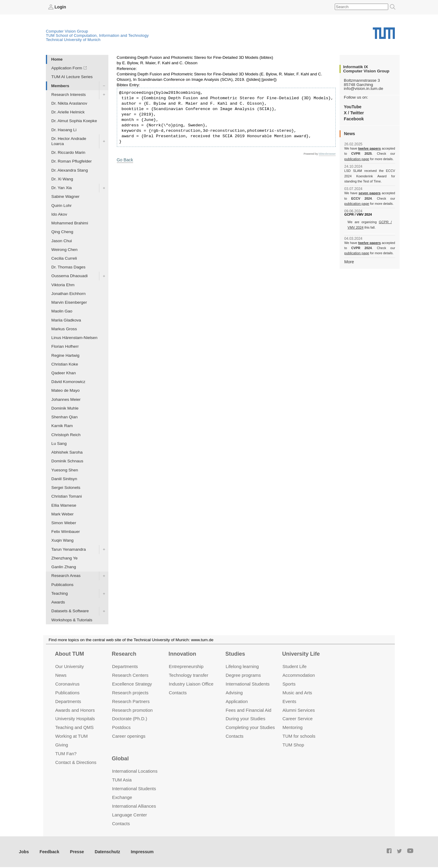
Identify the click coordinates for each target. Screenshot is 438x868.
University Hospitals (75, 719)
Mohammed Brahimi (70, 223)
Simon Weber (64, 523)
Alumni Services (299, 710)
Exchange (122, 797)
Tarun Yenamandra (69, 549)
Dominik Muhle (65, 408)
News (61, 675)
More (349, 261)
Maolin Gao (62, 311)
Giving (62, 745)
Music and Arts (297, 692)
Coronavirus (67, 684)
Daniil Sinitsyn (64, 478)
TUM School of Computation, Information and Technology (97, 35)
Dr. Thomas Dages (68, 267)
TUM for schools (299, 736)
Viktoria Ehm (63, 285)
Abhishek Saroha (67, 452)
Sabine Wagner (65, 196)
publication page (356, 159)
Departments (68, 701)
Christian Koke (65, 364)
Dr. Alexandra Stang (70, 170)
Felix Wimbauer (66, 532)
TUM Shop (293, 745)
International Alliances (134, 806)
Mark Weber (62, 514)
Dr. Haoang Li (64, 130)
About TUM (69, 654)
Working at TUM (71, 736)
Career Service (298, 719)
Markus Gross (64, 329)
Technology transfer (189, 675)
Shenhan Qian (64, 417)
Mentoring (293, 727)
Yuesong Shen (65, 470)
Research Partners (131, 701)
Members (60, 86)
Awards (58, 602)
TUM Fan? (66, 754)
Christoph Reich (66, 434)
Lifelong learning (242, 666)
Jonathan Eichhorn (68, 293)
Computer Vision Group (67, 31)
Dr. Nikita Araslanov (69, 103)
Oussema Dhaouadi (69, 276)
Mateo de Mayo (66, 390)
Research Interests (69, 94)
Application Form (67, 68)
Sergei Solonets (66, 488)
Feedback (48, 851)
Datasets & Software (70, 611)
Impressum (138, 851)
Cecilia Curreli (64, 258)
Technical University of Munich (73, 39)
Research (124, 654)
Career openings (129, 736)
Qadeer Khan (64, 373)
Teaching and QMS (74, 727)
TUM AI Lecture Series (72, 77)
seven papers (370, 193)
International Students (248, 684)
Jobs (24, 851)
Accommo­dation (299, 675)
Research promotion (132, 710)
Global (120, 758)
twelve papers (370, 148)
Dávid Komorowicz (68, 382)
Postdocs (121, 727)
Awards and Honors (75, 710)
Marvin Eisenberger (69, 302)
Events (289, 701)
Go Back (125, 159)
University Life (301, 654)
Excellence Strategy (132, 684)
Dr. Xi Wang (62, 179)
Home (57, 59)
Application (237, 701)
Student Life (295, 666)
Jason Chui (62, 241)
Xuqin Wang (62, 540)
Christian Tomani (67, 496)
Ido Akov (59, 214)
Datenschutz (104, 851)
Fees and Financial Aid (249, 710)
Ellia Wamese (64, 505)
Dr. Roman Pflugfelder (72, 161)
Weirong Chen (64, 249)
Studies (235, 654)
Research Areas (66, 576)
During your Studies (246, 719)
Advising (234, 692)
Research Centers (130, 675)
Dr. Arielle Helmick (68, 112)
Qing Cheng (62, 232)
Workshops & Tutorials (72, 620)
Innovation (182, 654)
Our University (70, 666)
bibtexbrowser (327, 154)
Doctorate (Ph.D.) (129, 719)
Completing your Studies (250, 727)
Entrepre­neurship (186, 666)
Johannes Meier (66, 399)
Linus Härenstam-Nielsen (74, 338)
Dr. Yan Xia (62, 188)
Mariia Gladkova (66, 320)
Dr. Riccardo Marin (68, 152)
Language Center (129, 814)
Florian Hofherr (65, 346)
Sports (289, 684)
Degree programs (243, 675)
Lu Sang (59, 443)
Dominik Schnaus (67, 461)
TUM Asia (122, 780)
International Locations (135, 771)
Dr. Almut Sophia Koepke (74, 121)
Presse (75, 851)
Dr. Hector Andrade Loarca (69, 141)
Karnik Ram (62, 426)
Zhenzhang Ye (64, 558)
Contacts (178, 692)
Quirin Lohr (61, 205)
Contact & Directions (76, 762)
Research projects (130, 692)
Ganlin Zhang (64, 567)
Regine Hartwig (65, 355)
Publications (62, 584)
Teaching (59, 593)
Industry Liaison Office (191, 684)
